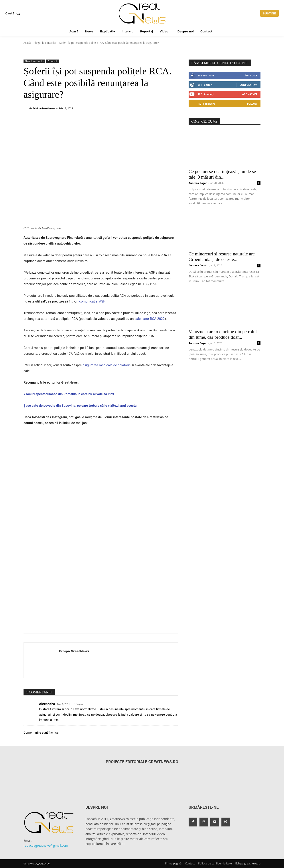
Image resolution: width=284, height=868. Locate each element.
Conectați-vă (248, 85)
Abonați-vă (250, 94)
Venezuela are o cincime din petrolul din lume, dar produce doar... (223, 334)
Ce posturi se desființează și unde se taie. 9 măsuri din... (222, 174)
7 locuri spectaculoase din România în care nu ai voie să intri (69, 394)
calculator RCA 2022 (150, 319)
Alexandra (47, 704)
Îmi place (251, 75)
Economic (53, 61)
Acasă (27, 43)
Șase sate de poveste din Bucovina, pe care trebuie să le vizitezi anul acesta (80, 406)
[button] (14, 13)
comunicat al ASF (92, 301)
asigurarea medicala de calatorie (107, 365)
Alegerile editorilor (45, 43)
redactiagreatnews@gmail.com (46, 845)
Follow (252, 104)
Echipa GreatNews (44, 108)
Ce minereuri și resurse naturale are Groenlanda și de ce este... (222, 257)
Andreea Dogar (198, 183)
